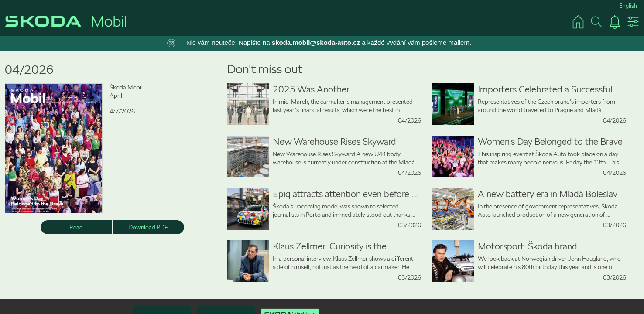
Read (76, 227)
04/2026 (29, 70)
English (628, 6)
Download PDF (148, 227)
